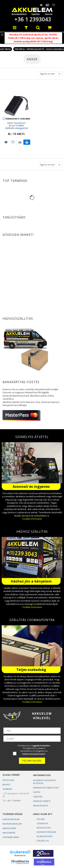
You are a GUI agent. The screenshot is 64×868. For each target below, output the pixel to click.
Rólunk (41, 819)
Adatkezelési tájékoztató (46, 788)
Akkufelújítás (9, 828)
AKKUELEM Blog (41, 806)
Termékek (7, 789)
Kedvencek (54, 5)
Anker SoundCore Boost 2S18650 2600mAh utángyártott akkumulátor (16, 127)
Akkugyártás (9, 833)
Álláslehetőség (45, 836)
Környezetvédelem (46, 832)
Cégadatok (42, 823)
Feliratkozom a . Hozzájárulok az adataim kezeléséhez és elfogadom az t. (34, 750)
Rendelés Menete (42, 801)
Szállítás (38, 797)
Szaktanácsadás (11, 837)
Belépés (41, 5)
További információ (32, 519)
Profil (48, 5)
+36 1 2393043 (32, 19)
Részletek (6, 142)
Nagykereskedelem (12, 824)
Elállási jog (43, 841)
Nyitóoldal (8, 780)
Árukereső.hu (20, 855)
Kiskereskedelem (11, 819)
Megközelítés (44, 828)
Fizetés (37, 792)
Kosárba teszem (27, 142)
